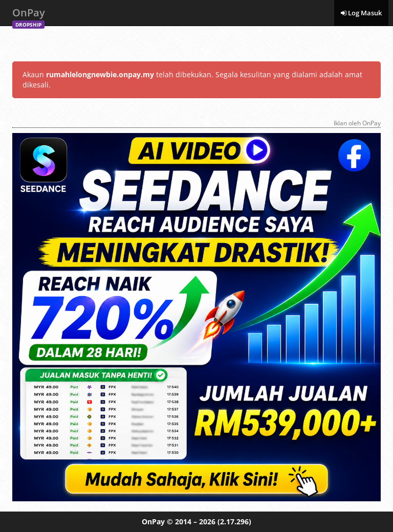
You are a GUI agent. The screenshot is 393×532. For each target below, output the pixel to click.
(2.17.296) (234, 522)
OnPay (29, 16)
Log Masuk (361, 13)
